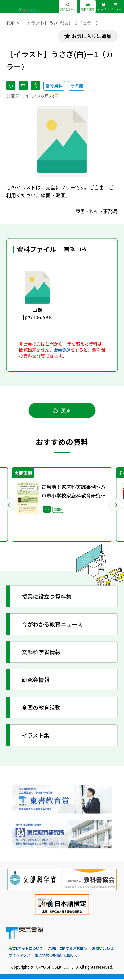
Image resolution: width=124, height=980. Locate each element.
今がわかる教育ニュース (53, 625)
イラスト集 (36, 736)
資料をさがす (65, 7)
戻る (62, 411)
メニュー (115, 7)
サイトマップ (48, 956)
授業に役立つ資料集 (47, 598)
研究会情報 (36, 681)
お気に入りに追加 (91, 36)
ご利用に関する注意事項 (70, 950)
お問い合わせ (20, 956)
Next (115, 505)
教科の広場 (86, 7)
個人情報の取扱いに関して (86, 956)
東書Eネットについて (27, 950)
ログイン (102, 7)
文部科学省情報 (42, 653)
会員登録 (62, 350)
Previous (9, 505)
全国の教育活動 (42, 709)
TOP (11, 23)
